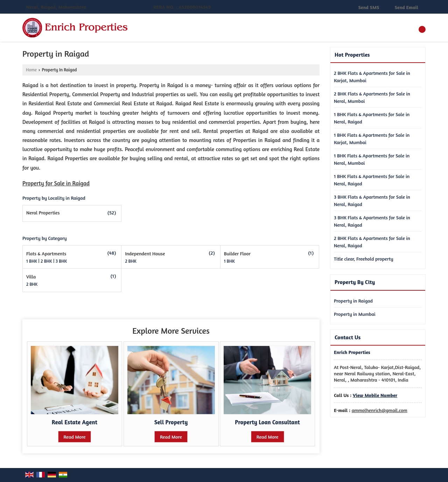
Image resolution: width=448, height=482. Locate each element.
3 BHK (61, 261)
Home (31, 70)
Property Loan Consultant (267, 422)
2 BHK (47, 261)
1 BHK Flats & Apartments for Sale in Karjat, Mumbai (372, 139)
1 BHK (32, 261)
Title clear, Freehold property (364, 259)
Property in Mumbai (355, 314)
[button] (119, 7)
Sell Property (171, 422)
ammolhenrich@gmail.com (380, 410)
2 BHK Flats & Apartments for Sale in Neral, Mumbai (372, 97)
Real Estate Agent (75, 422)
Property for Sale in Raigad (56, 183)
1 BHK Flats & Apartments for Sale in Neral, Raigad (372, 118)
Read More (75, 437)
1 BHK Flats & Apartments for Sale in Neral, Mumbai (372, 159)
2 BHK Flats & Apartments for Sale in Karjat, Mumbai (372, 77)
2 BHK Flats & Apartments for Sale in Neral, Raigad (372, 242)
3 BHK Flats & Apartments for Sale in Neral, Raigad (372, 200)
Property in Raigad (353, 301)
